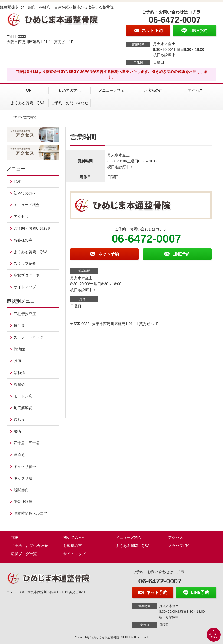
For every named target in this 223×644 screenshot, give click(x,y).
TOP (28, 90)
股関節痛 (21, 490)
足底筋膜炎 (23, 408)
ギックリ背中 (25, 467)
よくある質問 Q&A (28, 103)
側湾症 (19, 349)
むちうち (21, 419)
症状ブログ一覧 (27, 275)
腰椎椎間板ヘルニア (30, 513)
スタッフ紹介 (25, 264)
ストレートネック (29, 337)
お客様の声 (153, 90)
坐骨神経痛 (23, 502)
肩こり (19, 326)
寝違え (19, 455)
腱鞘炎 (19, 384)
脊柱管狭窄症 (25, 314)
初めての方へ (70, 90)
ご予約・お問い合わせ (70, 103)
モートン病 (23, 396)
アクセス (195, 90)
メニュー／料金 (111, 90)
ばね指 (19, 373)
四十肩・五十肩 (27, 443)
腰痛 (17, 361)
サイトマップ (25, 287)
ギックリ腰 (23, 478)
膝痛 (17, 431)
